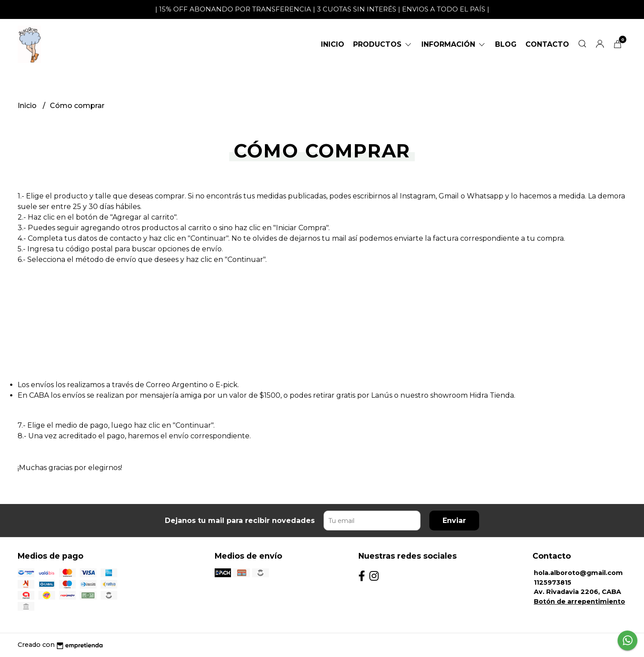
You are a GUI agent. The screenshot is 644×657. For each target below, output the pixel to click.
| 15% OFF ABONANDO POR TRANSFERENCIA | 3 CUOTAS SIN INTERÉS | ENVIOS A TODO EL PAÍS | (322, 9)
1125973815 (553, 582)
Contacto (547, 44)
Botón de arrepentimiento (579, 601)
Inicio (333, 44)
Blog (506, 44)
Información (454, 44)
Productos (383, 44)
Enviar (454, 521)
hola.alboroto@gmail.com (578, 573)
